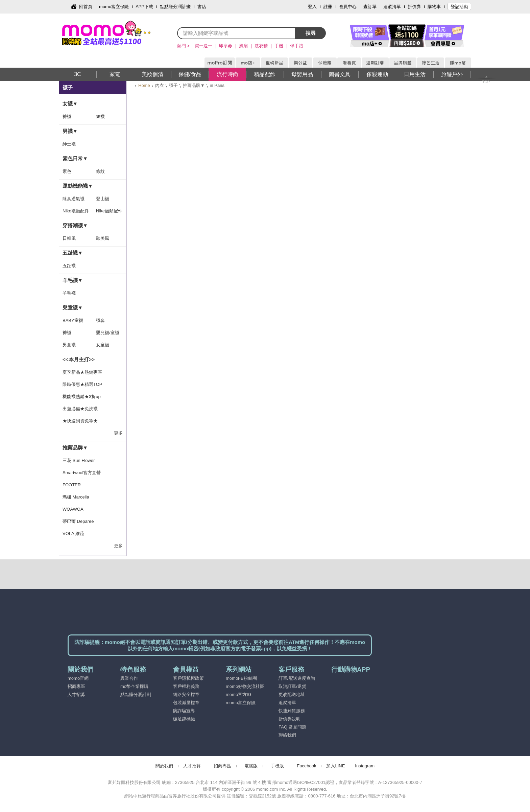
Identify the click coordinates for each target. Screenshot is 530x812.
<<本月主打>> (79, 359)
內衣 (160, 85)
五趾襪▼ (73, 253)
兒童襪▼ (73, 308)
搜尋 (311, 33)
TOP (486, 82)
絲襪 (100, 117)
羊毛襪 (69, 293)
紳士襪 (69, 144)
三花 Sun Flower (79, 460)
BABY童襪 (73, 320)
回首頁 (86, 7)
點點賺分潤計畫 (175, 7)
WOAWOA (73, 509)
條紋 (100, 171)
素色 (67, 171)
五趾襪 (69, 266)
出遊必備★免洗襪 (80, 409)
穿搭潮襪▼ (75, 225)
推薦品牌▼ (194, 85)
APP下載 (144, 7)
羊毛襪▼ (73, 280)
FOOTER (72, 485)
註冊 (328, 7)
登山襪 (103, 199)
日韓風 (69, 238)
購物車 (434, 7)
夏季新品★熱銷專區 (82, 372)
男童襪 (69, 345)
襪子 (173, 85)
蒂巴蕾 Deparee (78, 521)
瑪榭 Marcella (76, 497)
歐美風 (103, 238)
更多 (118, 433)
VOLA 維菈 (73, 533)
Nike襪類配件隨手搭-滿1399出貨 (109, 213)
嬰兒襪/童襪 (108, 333)
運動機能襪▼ (78, 186)
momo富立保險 (114, 7)
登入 (312, 7)
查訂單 (370, 7)
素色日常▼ (75, 158)
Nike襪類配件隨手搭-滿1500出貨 (76, 213)
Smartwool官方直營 (82, 473)
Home (144, 85)
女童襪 (103, 345)
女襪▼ (70, 104)
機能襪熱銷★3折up (82, 397)
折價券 (414, 7)
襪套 (100, 320)
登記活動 (459, 7)
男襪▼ (70, 131)
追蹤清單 (392, 7)
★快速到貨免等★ (80, 421)
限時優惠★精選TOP (82, 384)
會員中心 (348, 7)
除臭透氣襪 (74, 199)
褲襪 (67, 117)
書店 (202, 7)
